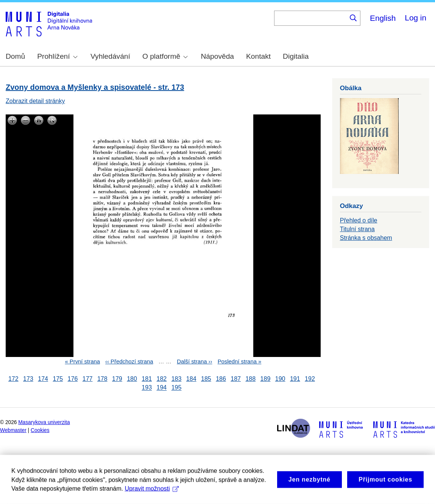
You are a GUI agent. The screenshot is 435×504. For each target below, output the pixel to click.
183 (177, 379)
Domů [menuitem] (15, 56)
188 (250, 379)
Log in (416, 18)
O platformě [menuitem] (165, 56)
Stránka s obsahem (366, 238)
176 (73, 379)
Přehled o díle (359, 220)
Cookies (40, 430)
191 (295, 379)
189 (266, 379)
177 (88, 379)
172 (13, 379)
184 (191, 379)
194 (162, 388)
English (383, 18)
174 (43, 379)
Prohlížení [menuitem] (57, 56)
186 (221, 379)
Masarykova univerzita (44, 422)
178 (102, 379)
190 (280, 379)
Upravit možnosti (152, 495)
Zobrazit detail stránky (35, 101)
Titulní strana (357, 229)
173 (28, 379)
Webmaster (13, 430)
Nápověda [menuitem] (217, 56)
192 (310, 379)
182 (162, 379)
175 (58, 379)
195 (177, 388)
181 (147, 379)
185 (206, 379)
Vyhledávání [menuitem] (110, 56)
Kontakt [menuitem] (258, 56)
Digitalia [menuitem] (296, 56)
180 (132, 379)
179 (117, 379)
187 (236, 379)
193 (147, 388)
